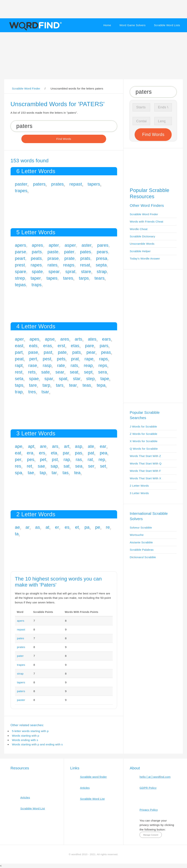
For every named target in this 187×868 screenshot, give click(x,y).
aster (86, 245)
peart (20, 258)
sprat (70, 271)
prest (20, 265)
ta (17, 534)
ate (91, 446)
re (108, 527)
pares (103, 245)
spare (21, 271)
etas (75, 346)
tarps (84, 278)
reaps (69, 265)
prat (75, 359)
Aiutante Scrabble (141, 542)
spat (63, 379)
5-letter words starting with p (30, 731)
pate (62, 352)
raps (104, 359)
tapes (52, 278)
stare (86, 271)
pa (87, 527)
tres (32, 392)
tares (68, 278)
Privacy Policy (149, 810)
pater (69, 252)
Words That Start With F (145, 471)
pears (102, 252)
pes (31, 459)
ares (65, 339)
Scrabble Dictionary (143, 236)
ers (42, 453)
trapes (21, 191)
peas (106, 352)
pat (91, 453)
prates (58, 184)
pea (103, 453)
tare (33, 385)
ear (103, 446)
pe (98, 527)
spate (37, 271)
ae (17, 527)
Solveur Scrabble (141, 528)
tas (66, 473)
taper (36, 278)
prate (70, 258)
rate (61, 365)
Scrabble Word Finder (144, 214)
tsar (45, 392)
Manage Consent (151, 835)
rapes (36, 265)
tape (105, 379)
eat (18, 453)
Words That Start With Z (145, 456)
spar (49, 379)
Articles (25, 797)
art (67, 446)
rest (19, 372)
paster (21, 184)
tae (31, 473)
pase (33, 352)
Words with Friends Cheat (147, 222)
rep (102, 459)
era (30, 453)
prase (53, 258)
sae (41, 466)
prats (85, 258)
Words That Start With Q (146, 463)
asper (70, 245)
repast (76, 184)
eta (54, 453)
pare (89, 346)
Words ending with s (25, 740)
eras (48, 346)
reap (88, 365)
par (66, 453)
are (43, 446)
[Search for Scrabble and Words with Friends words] (64, 126)
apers (21, 245)
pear (91, 352)
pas (79, 453)
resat (85, 265)
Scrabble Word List (33, 808)
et (77, 527)
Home (107, 25)
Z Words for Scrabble (144, 434)
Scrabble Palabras (142, 550)
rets (32, 372)
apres (37, 245)
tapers (94, 184)
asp (79, 446)
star (77, 379)
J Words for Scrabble (143, 426)
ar (28, 527)
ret (29, 466)
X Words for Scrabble (144, 441)
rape (89, 359)
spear (54, 271)
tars (60, 385)
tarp (46, 385)
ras (79, 459)
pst (55, 459)
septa (101, 265)
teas (87, 385)
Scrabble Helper (140, 251)
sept (88, 372)
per (18, 459)
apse (50, 339)
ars (55, 446)
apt (31, 446)
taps (19, 385)
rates (53, 265)
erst (61, 346)
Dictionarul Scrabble (143, 557)
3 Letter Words (139, 493)
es (67, 527)
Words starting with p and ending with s (37, 744)
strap (102, 271)
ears (106, 339)
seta (19, 379)
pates (85, 252)
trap (19, 392)
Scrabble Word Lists (167, 25)
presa (102, 258)
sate (46, 372)
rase (33, 365)
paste (53, 252)
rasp (47, 365)
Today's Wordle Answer (145, 258)
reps (103, 365)
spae (34, 379)
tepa (101, 385)
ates (92, 339)
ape (19, 446)
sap (54, 466)
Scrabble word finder (93, 777)
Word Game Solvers (132, 25)
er (57, 527)
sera (103, 372)
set (103, 466)
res (18, 466)
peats (36, 258)
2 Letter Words (139, 486)
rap (67, 459)
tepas (20, 285)
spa (19, 473)
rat (90, 459)
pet (43, 459)
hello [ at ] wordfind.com (155, 777)
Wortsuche (137, 535)
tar (54, 473)
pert (33, 359)
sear (60, 372)
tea (77, 473)
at (48, 527)
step (90, 379)
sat (67, 466)
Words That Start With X (146, 478)
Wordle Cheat (139, 229)
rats (74, 365)
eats (33, 346)
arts (78, 339)
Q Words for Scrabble (144, 449)
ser (91, 466)
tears (100, 278)
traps (37, 285)
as (38, 527)
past (48, 352)
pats (77, 352)
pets (61, 359)
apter (54, 245)
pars (104, 346)
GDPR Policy (148, 788)
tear (73, 385)
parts (37, 252)
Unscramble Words (142, 244)
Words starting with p (25, 736)
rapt (19, 365)
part (19, 352)
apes (34, 339)
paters (39, 184)
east (19, 346)
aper (19, 339)
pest (47, 359)
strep (20, 278)
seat (74, 372)
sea (79, 466)
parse (21, 252)
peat (19, 359)
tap (43, 473)
